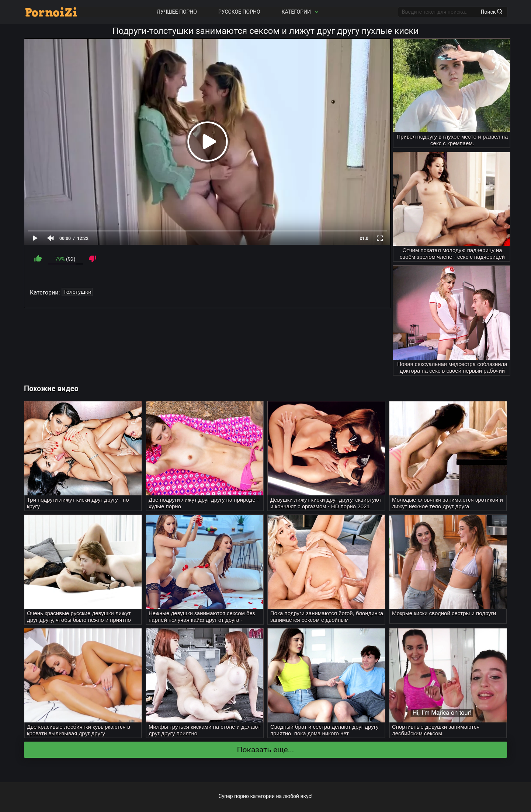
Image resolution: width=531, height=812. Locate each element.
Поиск (492, 12)
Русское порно (239, 12)
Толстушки (77, 292)
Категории (301, 12)
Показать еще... (266, 750)
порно (242, 796)
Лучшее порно (177, 12)
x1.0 (364, 238)
